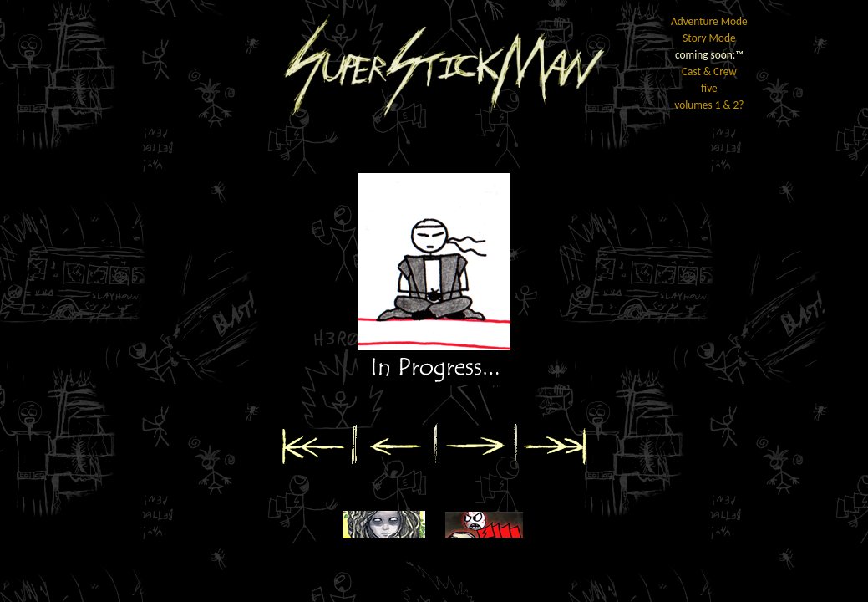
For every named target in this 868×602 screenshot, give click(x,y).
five (709, 88)
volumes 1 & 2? (709, 105)
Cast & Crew (709, 71)
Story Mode (709, 38)
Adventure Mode (709, 21)
